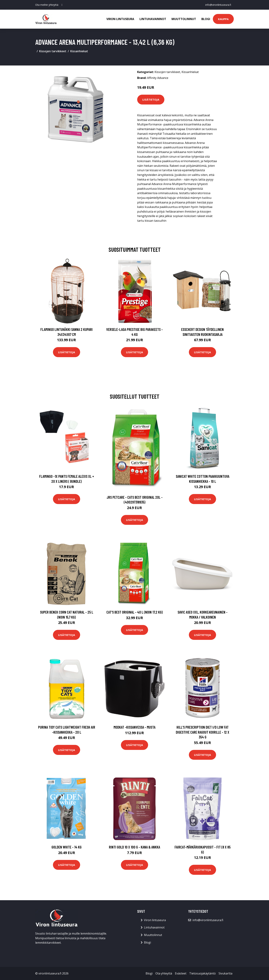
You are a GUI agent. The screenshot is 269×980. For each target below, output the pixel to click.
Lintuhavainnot (153, 19)
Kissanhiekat (79, 51)
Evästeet (181, 973)
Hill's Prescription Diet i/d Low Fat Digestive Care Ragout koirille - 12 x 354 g (203, 732)
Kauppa (223, 19)
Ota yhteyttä (164, 973)
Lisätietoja (151, 99)
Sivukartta (225, 973)
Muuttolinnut (184, 19)
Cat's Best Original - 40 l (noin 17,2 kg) (135, 612)
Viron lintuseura (120, 19)
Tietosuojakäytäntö (202, 973)
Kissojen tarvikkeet (53, 51)
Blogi (206, 19)
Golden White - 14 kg (67, 847)
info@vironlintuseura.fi (218, 5)
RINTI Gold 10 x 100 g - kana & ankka (134, 847)
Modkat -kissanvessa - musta (134, 727)
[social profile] (62, 5)
